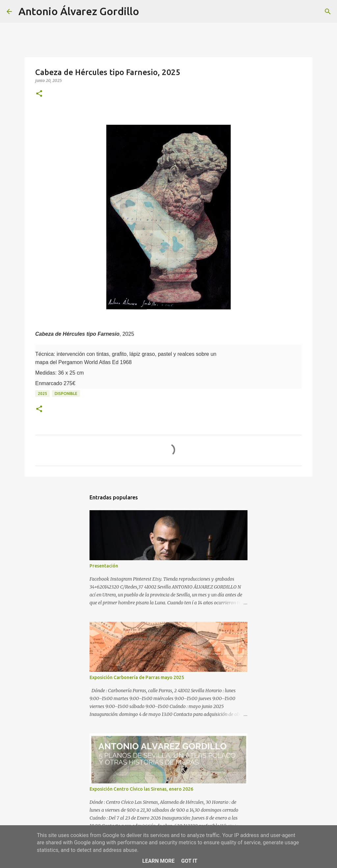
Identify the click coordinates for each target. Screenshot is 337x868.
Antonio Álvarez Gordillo (79, 11)
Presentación (104, 566)
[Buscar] (148, 12)
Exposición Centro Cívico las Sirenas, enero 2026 (141, 789)
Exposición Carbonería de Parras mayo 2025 (137, 677)
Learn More (158, 861)
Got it (189, 861)
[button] (39, 94)
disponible (66, 394)
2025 (42, 394)
